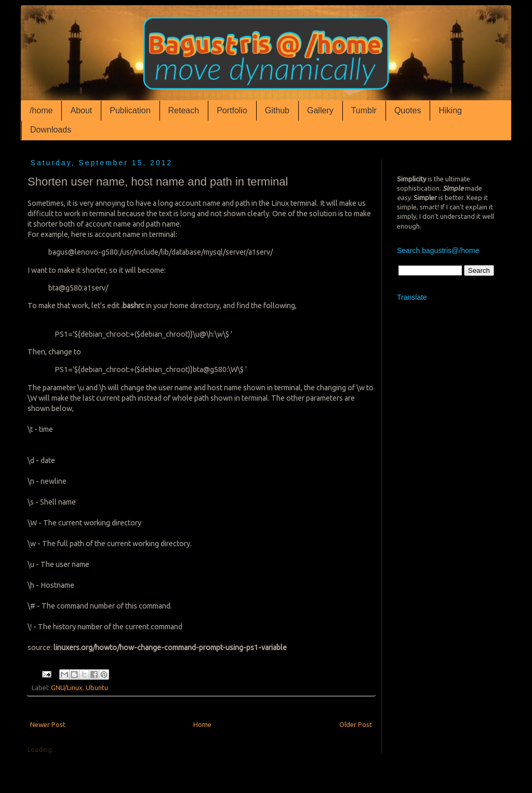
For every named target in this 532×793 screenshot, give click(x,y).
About (81, 110)
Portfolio (232, 110)
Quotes (408, 110)
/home (41, 110)
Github (277, 110)
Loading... (42, 749)
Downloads (51, 130)
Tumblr (364, 110)
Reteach (184, 110)
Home (202, 724)
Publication (130, 110)
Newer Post (48, 724)
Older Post (356, 724)
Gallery (320, 110)
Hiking (450, 110)
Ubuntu (97, 688)
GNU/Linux (67, 688)
